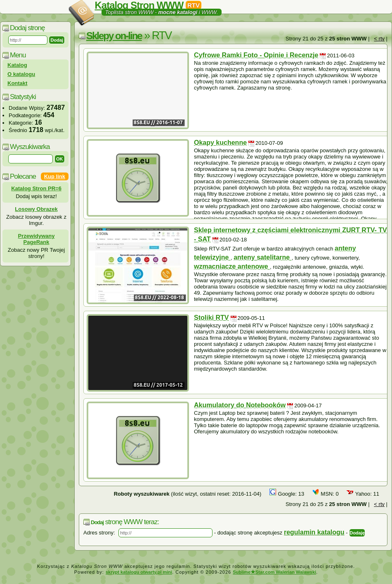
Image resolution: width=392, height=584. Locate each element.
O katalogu (21, 74)
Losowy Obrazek (36, 209)
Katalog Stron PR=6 (36, 188)
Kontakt (17, 83)
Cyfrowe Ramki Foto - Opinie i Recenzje (256, 55)
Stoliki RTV (211, 318)
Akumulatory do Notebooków (240, 405)
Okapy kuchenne (220, 143)
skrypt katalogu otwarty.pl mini (139, 572)
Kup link (55, 176)
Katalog (17, 65)
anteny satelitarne (263, 257)
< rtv (379, 39)
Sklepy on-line (114, 36)
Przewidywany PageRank (37, 239)
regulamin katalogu (314, 532)
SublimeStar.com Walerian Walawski (274, 572)
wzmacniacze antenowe (232, 266)
